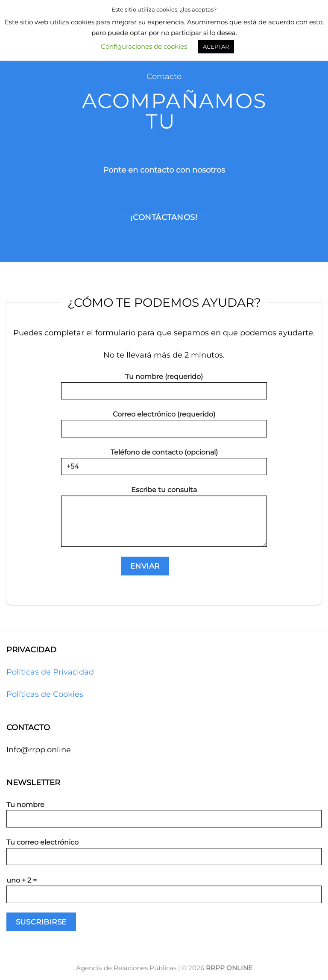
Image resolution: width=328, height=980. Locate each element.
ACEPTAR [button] (216, 47)
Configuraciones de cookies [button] (144, 46)
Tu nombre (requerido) (164, 389)
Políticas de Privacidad (50, 672)
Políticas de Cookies (45, 694)
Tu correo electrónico (164, 855)
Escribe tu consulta (164, 519)
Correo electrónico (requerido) (164, 427)
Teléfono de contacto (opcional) (164, 465)
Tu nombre (164, 817)
